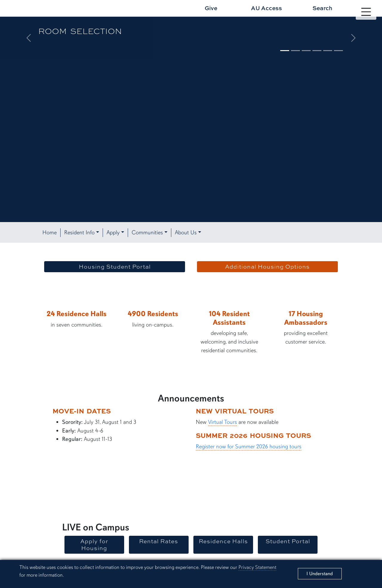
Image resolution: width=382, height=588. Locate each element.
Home (50, 233)
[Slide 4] (317, 51)
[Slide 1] (285, 51)
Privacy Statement (257, 567)
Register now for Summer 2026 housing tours (249, 447)
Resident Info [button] (79, 233)
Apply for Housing (94, 545)
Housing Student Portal (115, 267)
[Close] (320, 574)
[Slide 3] (306, 51)
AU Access (267, 8)
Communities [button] (147, 233)
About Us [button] (186, 233)
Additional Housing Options (267, 267)
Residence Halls (223, 541)
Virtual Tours (222, 422)
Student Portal (288, 541)
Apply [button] (113, 233)
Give (211, 8)
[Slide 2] (295, 51)
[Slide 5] (328, 51)
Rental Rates (159, 541)
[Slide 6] (338, 51)
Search (322, 8)
